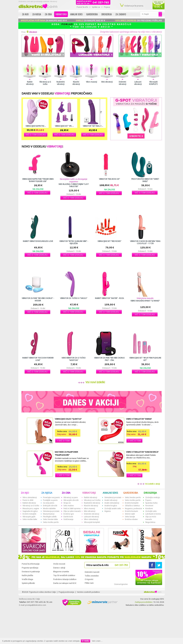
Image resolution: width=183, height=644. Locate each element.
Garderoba (92, 14)
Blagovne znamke (61, 572)
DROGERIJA (150, 493)
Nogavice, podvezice (133, 508)
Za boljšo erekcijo (153, 497)
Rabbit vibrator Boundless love (38, 241)
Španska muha (151, 503)
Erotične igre (69, 514)
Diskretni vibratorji (122, 83)
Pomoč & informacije (31, 564)
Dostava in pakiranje (31, 572)
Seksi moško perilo (51, 522)
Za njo (25, 14)
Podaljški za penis (50, 500)
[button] (36, 135)
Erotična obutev (131, 519)
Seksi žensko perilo (133, 497)
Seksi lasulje (130, 517)
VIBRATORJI (89, 493)
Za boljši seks (151, 511)
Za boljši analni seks (113, 508)
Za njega (37, 14)
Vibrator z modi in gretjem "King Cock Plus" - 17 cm (145, 242)
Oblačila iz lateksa (132, 506)
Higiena (108, 511)
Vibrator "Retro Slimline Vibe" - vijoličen (74, 242)
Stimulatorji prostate (113, 497)
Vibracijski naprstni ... (36, 126)
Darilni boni (68, 517)
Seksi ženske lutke (50, 519)
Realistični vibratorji (61, 83)
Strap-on (67, 503)
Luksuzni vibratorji (138, 83)
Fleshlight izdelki (50, 517)
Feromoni (149, 506)
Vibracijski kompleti (92, 522)
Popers (148, 500)
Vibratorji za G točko (45, 83)
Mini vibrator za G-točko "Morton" (74, 359)
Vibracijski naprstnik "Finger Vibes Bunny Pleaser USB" (38, 180)
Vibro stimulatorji (30, 497)
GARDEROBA (131, 493)
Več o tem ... (97, 641)
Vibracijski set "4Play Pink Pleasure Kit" (145, 359)
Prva (23, 32)
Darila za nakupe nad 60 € (65, 583)
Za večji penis (49, 503)
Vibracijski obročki (71, 500)
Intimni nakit (130, 514)
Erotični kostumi (131, 511)
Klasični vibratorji (76, 83)
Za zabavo (121, 14)
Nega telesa (150, 522)
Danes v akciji (59, 568)
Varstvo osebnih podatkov (88, 592)
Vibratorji (61, 14)
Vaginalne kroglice (30, 511)
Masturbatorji (49, 514)
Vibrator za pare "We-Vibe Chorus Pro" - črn (109, 359)
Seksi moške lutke (30, 519)
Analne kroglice (111, 506)
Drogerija (107, 14)
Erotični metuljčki (29, 514)
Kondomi (149, 508)
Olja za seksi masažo (72, 511)
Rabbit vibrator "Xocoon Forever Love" (38, 359)
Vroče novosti (59, 564)
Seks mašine (69, 506)
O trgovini (89, 579)
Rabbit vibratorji (30, 83)
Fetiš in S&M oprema (72, 508)
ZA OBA (66, 493)
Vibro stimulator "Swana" (139, 419)
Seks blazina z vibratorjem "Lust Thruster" (74, 185)
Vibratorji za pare (71, 497)
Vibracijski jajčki (29, 517)
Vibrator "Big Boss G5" (109, 179)
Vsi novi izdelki (95, 382)
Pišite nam (89, 583)
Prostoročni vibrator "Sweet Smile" (145, 180)
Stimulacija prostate (51, 511)
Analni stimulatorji (112, 503)
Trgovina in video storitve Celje (42, 592)
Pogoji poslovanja (66, 592)
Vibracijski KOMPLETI (153, 83)
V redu (86, 641)
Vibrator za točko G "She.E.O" (74, 298)
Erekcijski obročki (50, 506)
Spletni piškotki (28, 583)
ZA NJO (25, 493)
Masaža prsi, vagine (31, 508)
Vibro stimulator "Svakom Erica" (142, 452)
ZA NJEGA (47, 493)
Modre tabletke (49, 508)
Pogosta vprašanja (30, 568)
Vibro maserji (91, 82)
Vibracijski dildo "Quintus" (68, 419)
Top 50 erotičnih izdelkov (64, 575)
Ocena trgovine (121, 584)
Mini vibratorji (107, 82)
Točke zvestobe (92, 576)
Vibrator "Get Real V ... (93, 126)
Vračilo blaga (27, 579)
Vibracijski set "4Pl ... (64, 126)
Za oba (48, 14)
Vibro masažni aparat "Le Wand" (145, 301)
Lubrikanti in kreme (153, 514)
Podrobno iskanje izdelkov (65, 579)
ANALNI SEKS (110, 493)
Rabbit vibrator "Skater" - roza (109, 298)
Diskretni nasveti (92, 572)
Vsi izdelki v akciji (152, 484)
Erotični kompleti (132, 503)
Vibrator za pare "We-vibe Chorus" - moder (38, 299)
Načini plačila (27, 575)
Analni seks (76, 14)
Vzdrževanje (68, 519)
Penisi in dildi (28, 500)
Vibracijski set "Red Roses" (109, 241)
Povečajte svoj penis (51, 497)
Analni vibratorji (111, 500)
